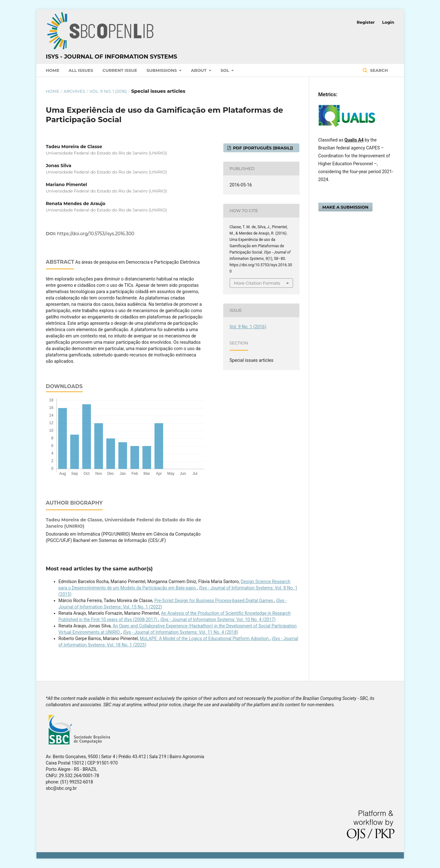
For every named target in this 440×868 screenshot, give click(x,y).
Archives (74, 91)
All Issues (81, 70)
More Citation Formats (257, 283)
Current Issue (120, 70)
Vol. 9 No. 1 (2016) (108, 91)
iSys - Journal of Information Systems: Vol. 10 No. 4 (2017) (218, 620)
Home (53, 70)
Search (378, 70)
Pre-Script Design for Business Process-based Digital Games (214, 601)
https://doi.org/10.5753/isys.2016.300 (96, 234)
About (199, 70)
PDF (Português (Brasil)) (262, 148)
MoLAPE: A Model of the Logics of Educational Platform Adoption (205, 638)
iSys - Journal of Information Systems (112, 57)
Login (388, 22)
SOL (225, 70)
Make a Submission (346, 207)
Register (366, 22)
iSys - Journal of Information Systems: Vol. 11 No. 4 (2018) (181, 632)
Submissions (162, 70)
